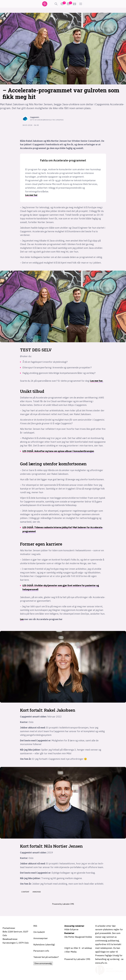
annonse (37, 892)
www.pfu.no (101, 963)
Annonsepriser (41, 938)
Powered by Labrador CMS (63, 904)
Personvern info (41, 951)
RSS (35, 926)
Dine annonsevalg (43, 963)
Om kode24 (39, 932)
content (25, 892)
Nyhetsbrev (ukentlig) (44, 945)
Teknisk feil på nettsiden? (46, 957)
